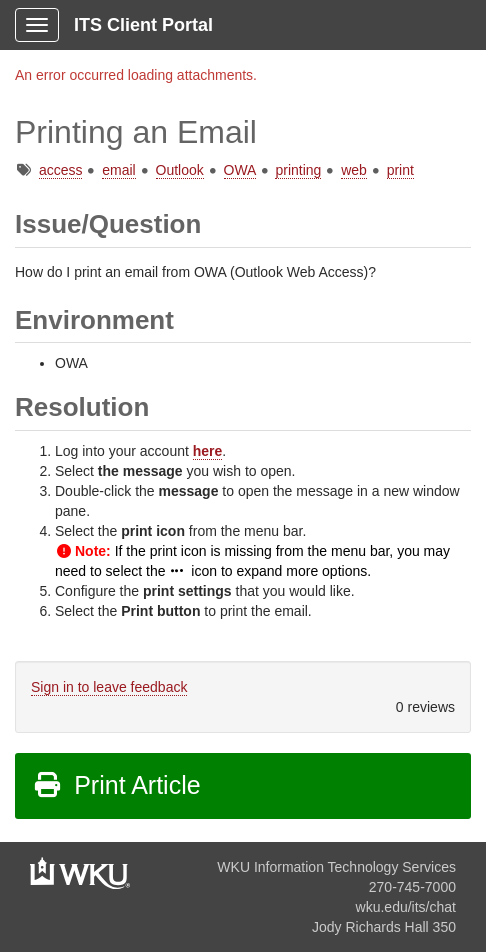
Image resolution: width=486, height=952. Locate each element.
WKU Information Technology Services (336, 867)
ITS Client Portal (143, 25)
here (208, 451)
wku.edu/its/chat (406, 907)
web (354, 170)
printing (298, 170)
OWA (240, 170)
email (118, 170)
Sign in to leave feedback (109, 687)
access (61, 170)
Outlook (180, 170)
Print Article (116, 785)
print (400, 170)
